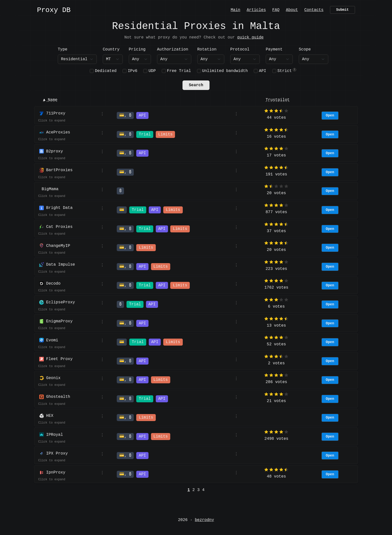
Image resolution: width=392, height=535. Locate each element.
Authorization (173, 49)
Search (196, 85)
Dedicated (106, 71)
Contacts (314, 9)
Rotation (207, 49)
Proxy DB (54, 10)
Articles (256, 9)
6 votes (276, 307)
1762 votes (276, 288)
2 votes (276, 363)
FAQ (276, 9)
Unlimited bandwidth (225, 71)
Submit (342, 10)
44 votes (276, 118)
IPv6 (132, 71)
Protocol (240, 49)
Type (62, 49)
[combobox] (113, 59)
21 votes (276, 401)
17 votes (276, 155)
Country (111, 49)
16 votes (276, 137)
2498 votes (276, 439)
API (263, 71)
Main (235, 9)
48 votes (276, 477)
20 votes (276, 193)
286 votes (276, 382)
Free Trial (179, 71)
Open (330, 116)
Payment (274, 49)
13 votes (276, 326)
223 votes (276, 269)
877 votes (276, 212)
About (292, 9)
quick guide (250, 37)
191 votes (276, 174)
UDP (152, 71)
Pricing (137, 49)
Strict (284, 71)
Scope (305, 49)
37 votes (276, 231)
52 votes (276, 344)
